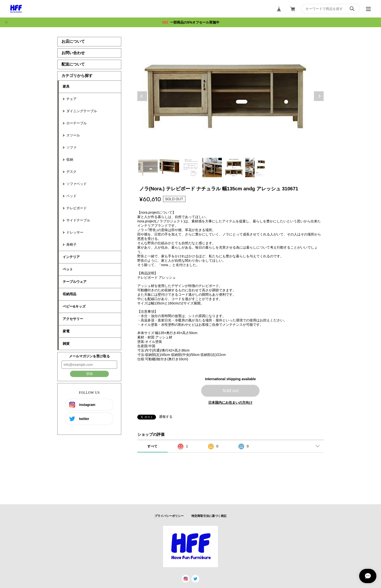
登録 (89, 374)
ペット (68, 269)
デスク (71, 172)
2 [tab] (169, 168)
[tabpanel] (231, 96)
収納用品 (69, 294)
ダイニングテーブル (82, 111)
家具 (66, 86)
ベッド (71, 196)
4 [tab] (212, 168)
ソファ (71, 147)
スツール (73, 135)
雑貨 (66, 344)
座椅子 (71, 244)
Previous (142, 96)
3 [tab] (191, 168)
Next (319, 96)
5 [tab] (234, 168)
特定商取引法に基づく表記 (209, 516)
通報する (166, 417)
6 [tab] (255, 168)
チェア (71, 99)
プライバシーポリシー (169, 516)
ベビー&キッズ (74, 306)
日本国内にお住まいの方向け (230, 403)
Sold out (230, 391)
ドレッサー (75, 232)
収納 (70, 160)
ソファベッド (77, 184)
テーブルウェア (75, 282)
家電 (66, 331)
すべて (152, 446)
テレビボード (77, 208)
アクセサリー (73, 319)
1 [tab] (148, 168)
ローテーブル (77, 123)
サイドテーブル (78, 220)
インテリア (71, 257)
